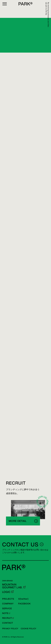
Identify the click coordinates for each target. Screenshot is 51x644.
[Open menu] (5, 4)
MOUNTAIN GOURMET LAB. (12, 586)
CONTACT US (20, 544)
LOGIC (6, 592)
